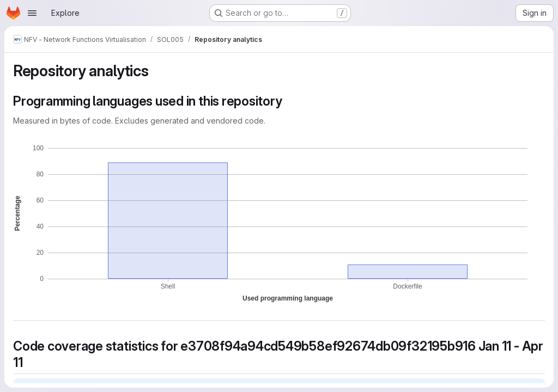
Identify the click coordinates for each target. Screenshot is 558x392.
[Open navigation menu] (32, 13)
